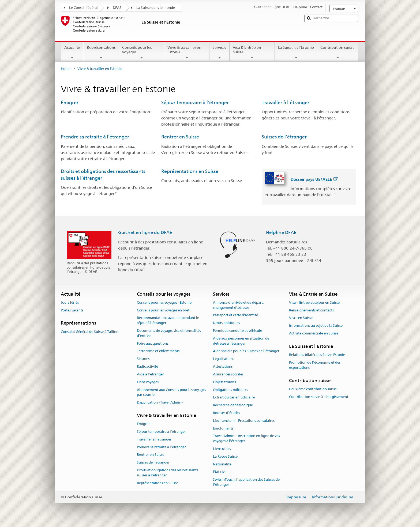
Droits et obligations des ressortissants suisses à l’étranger (167, 473)
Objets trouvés (224, 382)
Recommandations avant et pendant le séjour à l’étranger (168, 321)
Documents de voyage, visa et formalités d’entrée (169, 333)
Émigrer (70, 102)
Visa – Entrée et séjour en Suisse (314, 302)
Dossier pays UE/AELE (314, 179)
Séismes (143, 359)
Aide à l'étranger (150, 374)
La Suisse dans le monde (156, 8)
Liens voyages (148, 382)
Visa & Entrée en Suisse (252, 52)
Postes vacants (72, 310)
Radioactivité (147, 366)
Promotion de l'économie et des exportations (315, 365)
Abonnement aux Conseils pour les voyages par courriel (171, 392)
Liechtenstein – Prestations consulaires (244, 421)
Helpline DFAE (281, 232)
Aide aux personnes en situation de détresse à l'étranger (241, 341)
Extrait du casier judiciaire (234, 398)
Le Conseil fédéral (83, 8)
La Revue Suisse (225, 456)
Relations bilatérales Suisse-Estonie (317, 355)
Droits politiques (226, 323)
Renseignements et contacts (311, 310)
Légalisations (224, 359)
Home (66, 69)
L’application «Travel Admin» (160, 402)
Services (220, 52)
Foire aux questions (153, 343)
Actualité (72, 52)
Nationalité (222, 464)
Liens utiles (222, 449)
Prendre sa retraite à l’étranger (95, 137)
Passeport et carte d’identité (235, 315)
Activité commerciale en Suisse (314, 333)
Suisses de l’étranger (284, 137)
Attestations (223, 366)
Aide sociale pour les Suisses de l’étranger (246, 351)
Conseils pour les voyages (142, 52)
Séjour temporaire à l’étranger (195, 102)
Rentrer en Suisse (180, 137)
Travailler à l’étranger (286, 102)
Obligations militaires (230, 390)
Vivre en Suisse (301, 318)
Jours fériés (70, 302)
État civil (220, 472)
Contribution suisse (337, 52)
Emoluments (223, 428)
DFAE (117, 8)
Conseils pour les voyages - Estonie (164, 302)
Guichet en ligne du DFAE (145, 232)
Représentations (101, 52)
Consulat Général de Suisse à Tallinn (90, 332)
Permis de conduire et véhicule (237, 331)
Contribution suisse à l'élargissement (319, 397)
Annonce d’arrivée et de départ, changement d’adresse (238, 305)
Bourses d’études (226, 413)
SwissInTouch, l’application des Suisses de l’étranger (246, 482)
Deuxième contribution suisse (313, 389)
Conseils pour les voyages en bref (163, 310)
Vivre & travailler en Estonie (187, 52)
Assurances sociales (228, 374)
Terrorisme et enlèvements (158, 351)
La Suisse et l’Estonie (296, 52)
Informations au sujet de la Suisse (316, 325)
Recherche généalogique (233, 405)
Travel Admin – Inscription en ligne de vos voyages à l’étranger (246, 439)
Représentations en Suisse (190, 171)
